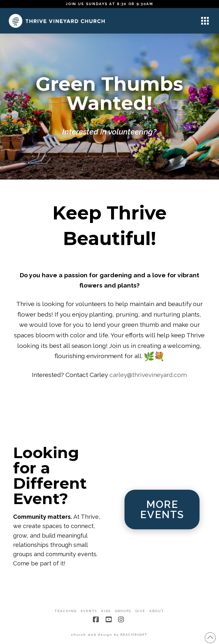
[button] (205, 21)
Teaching (66, 611)
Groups (123, 611)
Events (89, 611)
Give (140, 611)
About (157, 611)
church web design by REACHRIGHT (109, 635)
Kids (106, 611)
